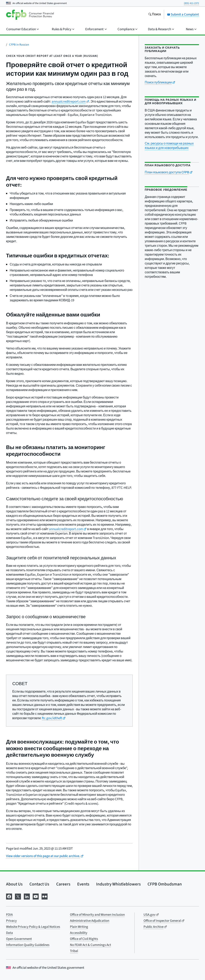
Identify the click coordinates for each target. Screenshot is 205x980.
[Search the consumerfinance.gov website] (155, 15)
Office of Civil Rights (84, 939)
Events (83, 884)
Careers (63, 884)
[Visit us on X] (18, 896)
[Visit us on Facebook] (9, 896)
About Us (14, 884)
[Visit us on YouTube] (36, 896)
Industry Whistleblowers (118, 884)
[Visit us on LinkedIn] (27, 896)
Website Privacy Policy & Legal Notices (33, 927)
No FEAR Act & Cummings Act (91, 945)
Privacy (11, 921)
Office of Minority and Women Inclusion (97, 915)
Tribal (74, 951)
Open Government (19, 939)
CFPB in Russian (19, 45)
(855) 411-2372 (191, 3)
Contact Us (39, 884)
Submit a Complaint (183, 15)
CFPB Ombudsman (165, 884)
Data (9, 933)
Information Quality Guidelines (28, 945)
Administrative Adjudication (90, 921)
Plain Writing (79, 927)
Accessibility (79, 933)
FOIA (9, 915)
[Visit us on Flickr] (45, 896)
